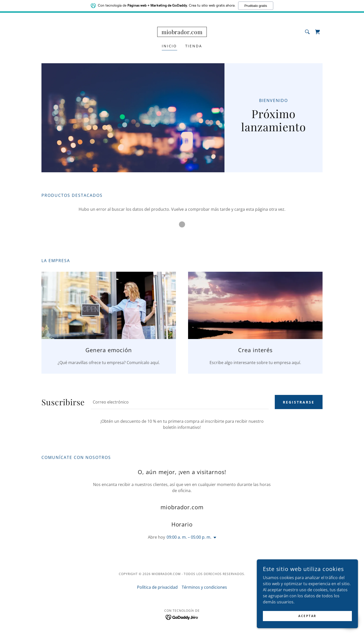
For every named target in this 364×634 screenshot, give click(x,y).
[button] (214, 538)
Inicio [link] (169, 46)
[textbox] (180, 402)
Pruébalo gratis (256, 5)
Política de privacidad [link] (157, 587)
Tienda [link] (194, 46)
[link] (182, 33)
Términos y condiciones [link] (204, 587)
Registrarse (299, 402)
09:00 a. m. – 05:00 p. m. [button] (189, 537)
